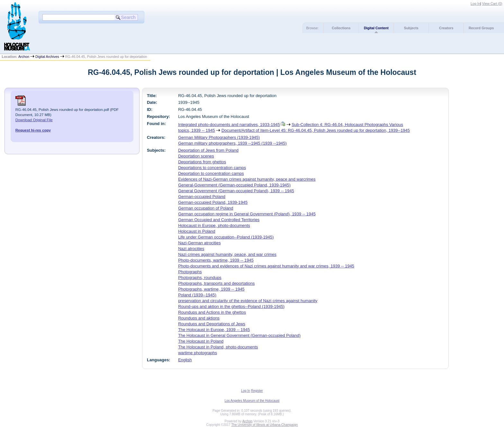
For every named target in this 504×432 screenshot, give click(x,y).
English (185, 360)
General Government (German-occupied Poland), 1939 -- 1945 (236, 191)
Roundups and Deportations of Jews (212, 324)
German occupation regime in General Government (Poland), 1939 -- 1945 (247, 214)
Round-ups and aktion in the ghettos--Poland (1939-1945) (231, 306)
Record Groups (481, 28)
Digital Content (376, 28)
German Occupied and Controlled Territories (219, 220)
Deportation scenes (196, 156)
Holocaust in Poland (197, 231)
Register (257, 391)
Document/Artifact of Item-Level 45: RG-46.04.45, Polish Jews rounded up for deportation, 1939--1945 (316, 130)
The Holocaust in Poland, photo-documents (218, 347)
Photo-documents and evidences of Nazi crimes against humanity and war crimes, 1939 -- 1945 (266, 266)
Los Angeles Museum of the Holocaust (252, 401)
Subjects (411, 28)
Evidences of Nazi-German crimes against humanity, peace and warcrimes (247, 179)
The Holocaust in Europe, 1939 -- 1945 (214, 330)
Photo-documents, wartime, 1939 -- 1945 (216, 260)
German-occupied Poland (202, 197)
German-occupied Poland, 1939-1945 (213, 202)
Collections (341, 28)
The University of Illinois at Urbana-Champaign (265, 425)
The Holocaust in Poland (201, 341)
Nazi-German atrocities (199, 243)
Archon (24, 57)
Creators (446, 28)
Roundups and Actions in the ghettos (212, 312)
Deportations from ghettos (202, 162)
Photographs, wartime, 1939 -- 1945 (211, 289)
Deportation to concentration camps (211, 173)
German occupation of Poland (206, 208)
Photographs (190, 272)
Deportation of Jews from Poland (208, 150)
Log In (475, 4)
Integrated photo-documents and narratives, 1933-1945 (229, 125)
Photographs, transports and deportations (216, 283)
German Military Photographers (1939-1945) (219, 137)
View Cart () (492, 4)
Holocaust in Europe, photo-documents (214, 225)
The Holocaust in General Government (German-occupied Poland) (239, 335)
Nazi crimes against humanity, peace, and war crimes (227, 254)
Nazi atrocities (191, 249)
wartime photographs (198, 353)
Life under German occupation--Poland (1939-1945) (226, 237)
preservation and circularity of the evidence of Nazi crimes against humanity (248, 301)
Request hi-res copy (33, 130)
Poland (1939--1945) (197, 295)
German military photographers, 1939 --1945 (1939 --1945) (232, 143)
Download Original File (34, 120)
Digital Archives (47, 57)
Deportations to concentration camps (212, 168)
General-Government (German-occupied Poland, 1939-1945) (234, 185)
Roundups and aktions (199, 318)
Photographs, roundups (200, 278)
